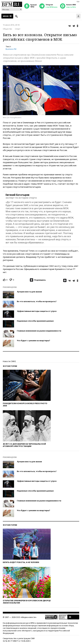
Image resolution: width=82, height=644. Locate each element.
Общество (7, 29)
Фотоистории (10, 366)
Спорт (18, 29)
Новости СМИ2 (9, 361)
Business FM (11, 49)
